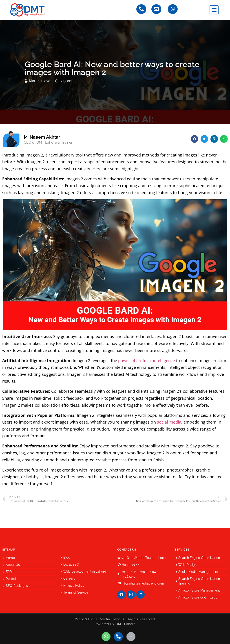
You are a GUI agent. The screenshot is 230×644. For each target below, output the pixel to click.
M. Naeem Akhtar (42, 137)
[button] (214, 10)
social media (169, 422)
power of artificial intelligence (147, 361)
